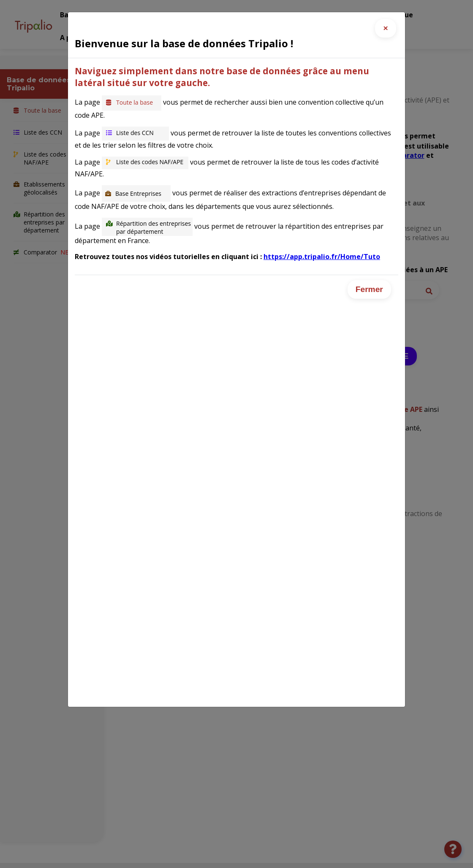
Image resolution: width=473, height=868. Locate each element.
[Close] (386, 28)
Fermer (369, 289)
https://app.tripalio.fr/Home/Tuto (322, 257)
